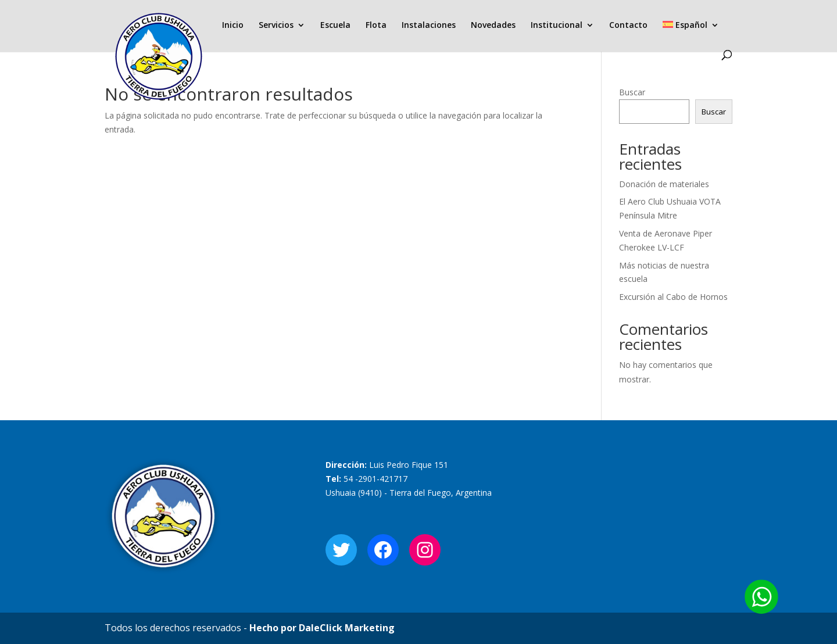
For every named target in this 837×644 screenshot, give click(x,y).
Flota (376, 26)
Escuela (335, 26)
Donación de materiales (664, 184)
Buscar (632, 92)
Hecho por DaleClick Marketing (322, 628)
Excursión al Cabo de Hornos (673, 297)
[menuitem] (691, 35)
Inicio (233, 26)
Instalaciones (429, 26)
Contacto (628, 26)
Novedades (493, 26)
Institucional (557, 26)
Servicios (276, 26)
